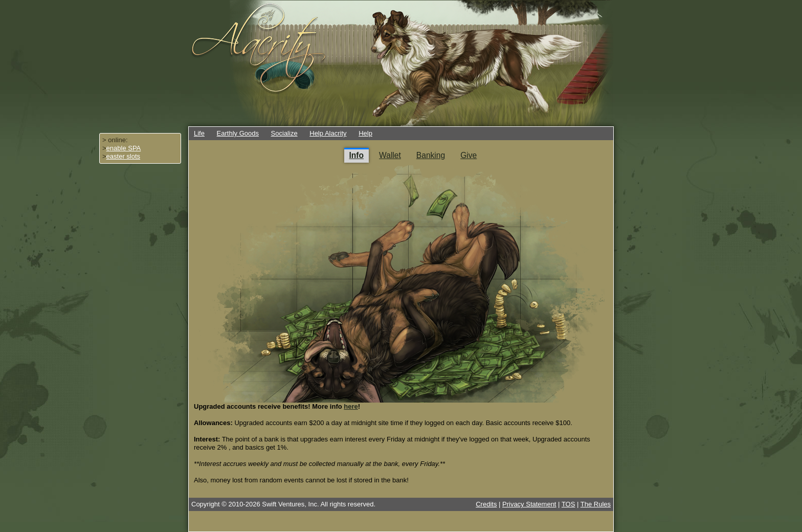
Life (199, 133)
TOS (569, 504)
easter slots (123, 156)
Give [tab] (469, 155)
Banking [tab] (431, 155)
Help (365, 133)
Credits (486, 504)
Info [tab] (357, 155)
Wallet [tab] (390, 155)
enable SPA (124, 148)
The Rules (596, 504)
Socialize (284, 133)
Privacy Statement (529, 504)
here (351, 406)
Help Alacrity (328, 133)
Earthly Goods (238, 133)
